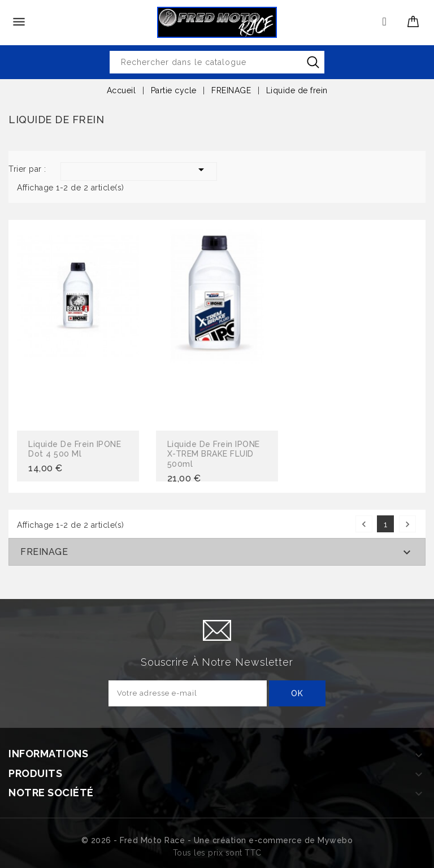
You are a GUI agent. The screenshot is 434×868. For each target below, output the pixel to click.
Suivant (407, 524)
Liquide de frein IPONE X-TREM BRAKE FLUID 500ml (214, 454)
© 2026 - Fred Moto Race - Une (147, 840)
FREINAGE (44, 552)
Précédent (364, 524)
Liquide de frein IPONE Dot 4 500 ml (75, 449)
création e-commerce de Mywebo (283, 840)
